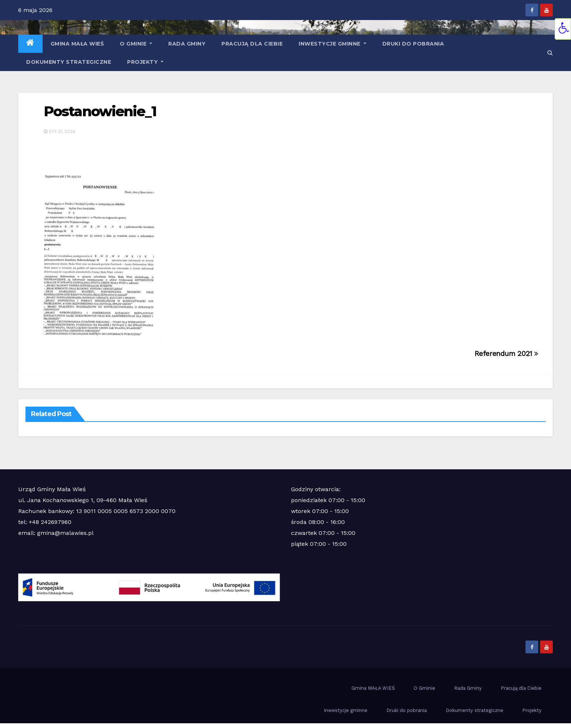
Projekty (145, 62)
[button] (550, 53)
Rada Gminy (187, 44)
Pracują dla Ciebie (252, 44)
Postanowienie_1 (100, 111)
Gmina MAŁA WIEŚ (77, 44)
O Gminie (136, 44)
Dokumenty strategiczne (69, 62)
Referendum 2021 (506, 354)
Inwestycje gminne (332, 44)
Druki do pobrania (413, 44)
